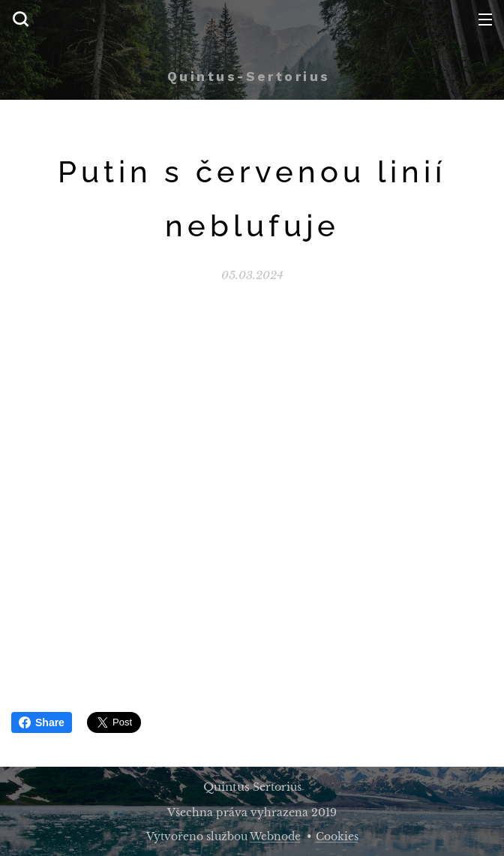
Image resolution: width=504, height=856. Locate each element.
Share (42, 722)
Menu (485, 20)
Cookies (337, 836)
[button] (20, 19)
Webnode (275, 836)
